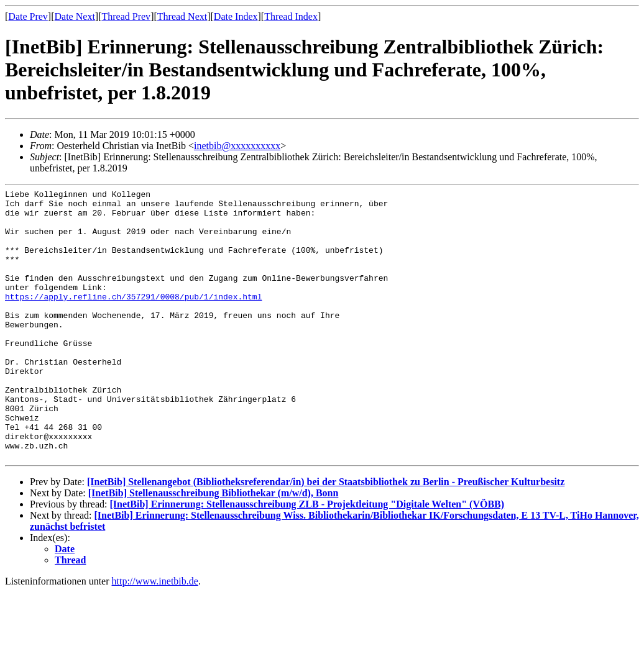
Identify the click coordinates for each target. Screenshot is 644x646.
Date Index (236, 16)
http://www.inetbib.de (155, 635)
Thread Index (291, 16)
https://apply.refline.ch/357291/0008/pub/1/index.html (133, 319)
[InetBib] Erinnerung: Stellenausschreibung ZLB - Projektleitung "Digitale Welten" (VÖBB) (307, 558)
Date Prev (28, 16)
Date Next (75, 16)
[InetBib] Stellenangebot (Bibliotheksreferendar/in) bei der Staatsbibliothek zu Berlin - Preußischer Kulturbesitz (326, 536)
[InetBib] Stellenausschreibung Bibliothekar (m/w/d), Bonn (214, 547)
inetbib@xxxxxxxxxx (237, 146)
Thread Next (182, 16)
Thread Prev (126, 16)
